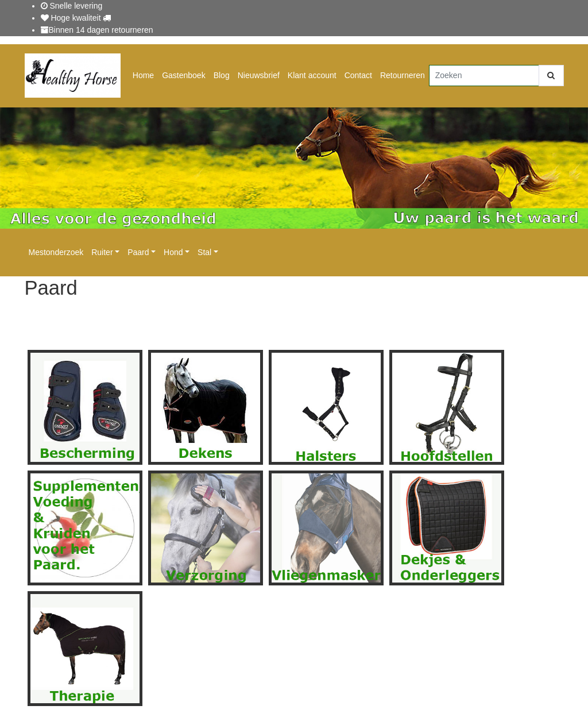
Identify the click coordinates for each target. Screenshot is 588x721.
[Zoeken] (484, 76)
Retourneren (403, 75)
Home (143, 75)
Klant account (312, 75)
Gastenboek (184, 75)
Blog (222, 75)
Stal (204, 252)
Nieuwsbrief (259, 75)
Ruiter (102, 252)
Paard (138, 252)
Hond (173, 252)
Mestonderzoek (56, 252)
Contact (358, 75)
